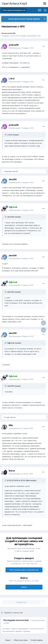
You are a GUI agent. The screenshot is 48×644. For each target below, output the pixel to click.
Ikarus (12, 471)
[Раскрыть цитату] (6, 135)
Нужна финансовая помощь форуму (24, 19)
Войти (24, 587)
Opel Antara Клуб (14, 4)
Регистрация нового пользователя (24, 570)
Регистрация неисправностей (28, 36)
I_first (12, 79)
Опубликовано (21, 48)
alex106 (13, 179)
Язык (8, 640)
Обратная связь (21, 640)
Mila (11, 425)
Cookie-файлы (37, 640)
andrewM (11, 33)
